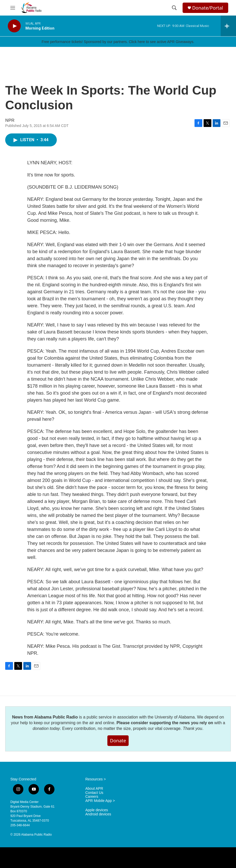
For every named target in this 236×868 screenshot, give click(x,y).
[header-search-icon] (174, 8)
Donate (118, 741)
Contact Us (94, 793)
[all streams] (228, 26)
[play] (14, 26)
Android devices (98, 814)
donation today (46, 728)
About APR (94, 789)
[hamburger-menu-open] (13, 8)
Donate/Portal (208, 8)
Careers (92, 797)
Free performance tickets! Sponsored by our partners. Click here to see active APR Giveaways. (118, 42)
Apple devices (97, 810)
